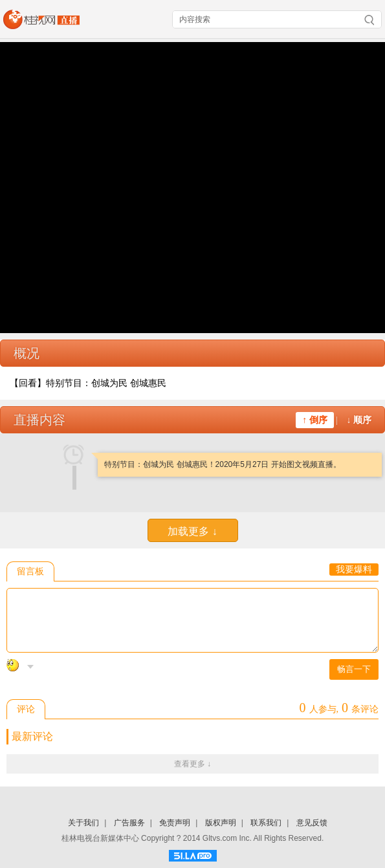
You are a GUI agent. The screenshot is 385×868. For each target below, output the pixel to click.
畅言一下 (354, 669)
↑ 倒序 (315, 420)
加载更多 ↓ (192, 531)
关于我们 (83, 823)
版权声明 (221, 823)
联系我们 (266, 823)
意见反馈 (312, 823)
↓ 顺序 (359, 420)
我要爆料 (354, 570)
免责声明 (175, 823)
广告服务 (129, 823)
